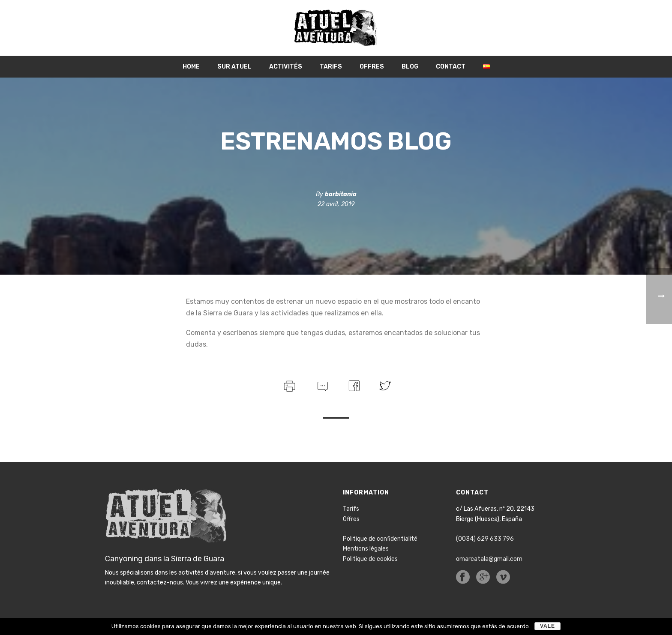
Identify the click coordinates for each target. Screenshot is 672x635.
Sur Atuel (234, 67)
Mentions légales (366, 549)
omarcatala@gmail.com (489, 559)
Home (191, 67)
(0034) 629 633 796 (485, 539)
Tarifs (331, 67)
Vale (547, 626)
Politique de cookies (370, 559)
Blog (410, 67)
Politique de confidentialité (380, 539)
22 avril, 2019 (336, 204)
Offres (372, 67)
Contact (451, 67)
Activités (286, 67)
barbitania (341, 194)
